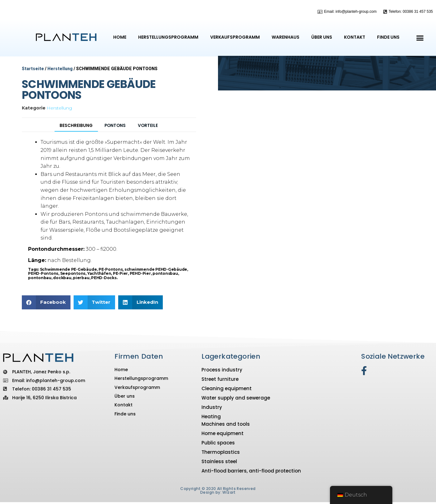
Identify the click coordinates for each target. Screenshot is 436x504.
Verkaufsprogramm (235, 37)
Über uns (322, 37)
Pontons (116, 135)
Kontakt (355, 37)
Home (120, 37)
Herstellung (60, 69)
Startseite (33, 69)
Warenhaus (286, 37)
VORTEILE (153, 135)
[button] (420, 38)
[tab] (72, 135)
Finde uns (388, 37)
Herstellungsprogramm (168, 37)
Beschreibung (72, 135)
